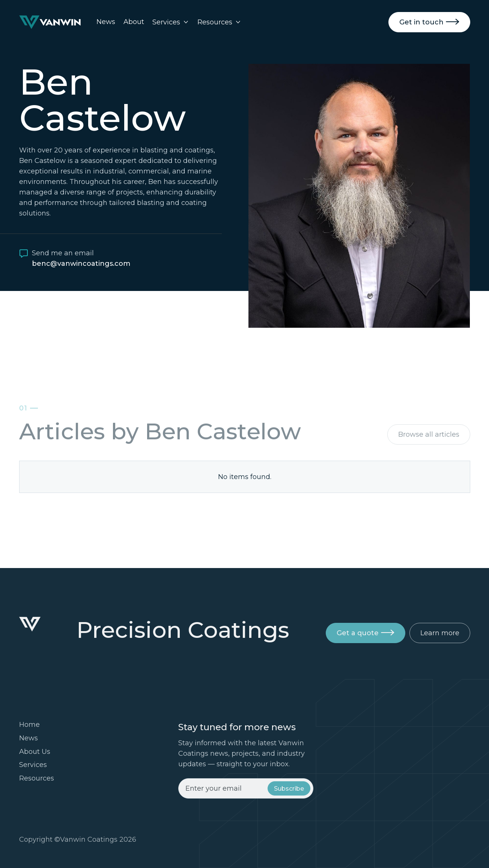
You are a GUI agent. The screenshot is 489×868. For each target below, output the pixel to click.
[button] (171, 22)
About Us (35, 752)
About (134, 22)
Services (33, 765)
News (106, 22)
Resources (37, 778)
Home (29, 725)
